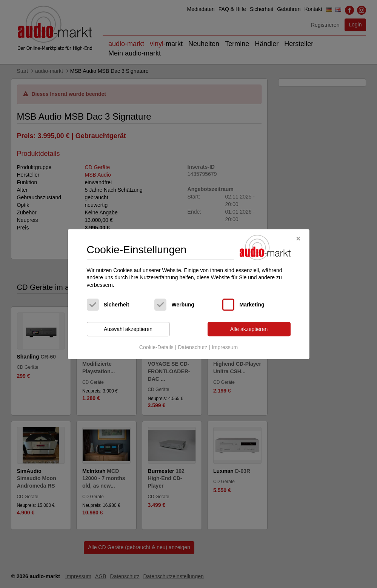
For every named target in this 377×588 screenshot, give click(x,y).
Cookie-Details (156, 347)
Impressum (225, 347)
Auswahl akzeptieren (128, 329)
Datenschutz (192, 347)
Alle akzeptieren (249, 329)
